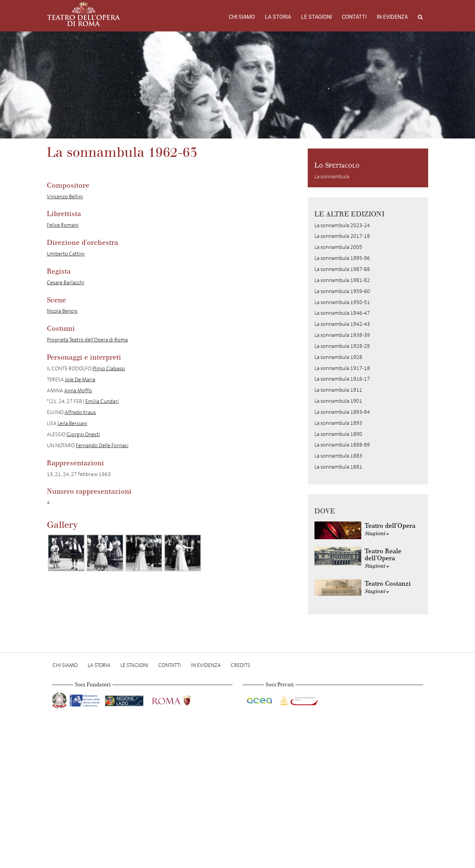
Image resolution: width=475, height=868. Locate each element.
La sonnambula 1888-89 (342, 445)
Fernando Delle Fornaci (102, 445)
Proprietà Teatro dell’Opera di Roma (87, 340)
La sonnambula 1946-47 (342, 313)
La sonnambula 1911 (338, 390)
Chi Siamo (242, 17)
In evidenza (392, 17)
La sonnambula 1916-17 (342, 379)
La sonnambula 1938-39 (342, 335)
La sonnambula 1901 (338, 401)
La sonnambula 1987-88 (342, 269)
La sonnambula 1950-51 (342, 302)
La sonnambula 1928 (338, 357)
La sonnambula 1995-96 (342, 258)
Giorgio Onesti (83, 434)
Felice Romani (63, 225)
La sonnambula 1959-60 (342, 291)
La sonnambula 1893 (338, 423)
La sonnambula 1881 (338, 467)
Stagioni (377, 533)
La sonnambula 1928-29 (342, 346)
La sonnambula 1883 (338, 456)
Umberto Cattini (66, 254)
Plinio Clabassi (109, 368)
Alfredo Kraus (80, 412)
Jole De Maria (80, 379)
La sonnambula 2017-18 (342, 236)
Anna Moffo (78, 391)
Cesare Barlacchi (66, 282)
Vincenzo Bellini (65, 197)
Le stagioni (316, 17)
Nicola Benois (62, 311)
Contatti (354, 17)
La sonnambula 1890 (338, 434)
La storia (278, 17)
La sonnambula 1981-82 (342, 280)
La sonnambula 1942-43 (342, 324)
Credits (241, 665)
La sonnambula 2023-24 (342, 225)
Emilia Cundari (102, 401)
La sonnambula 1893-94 (342, 412)
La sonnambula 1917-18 (342, 368)
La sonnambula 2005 (338, 247)
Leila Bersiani (72, 423)
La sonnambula (332, 176)
